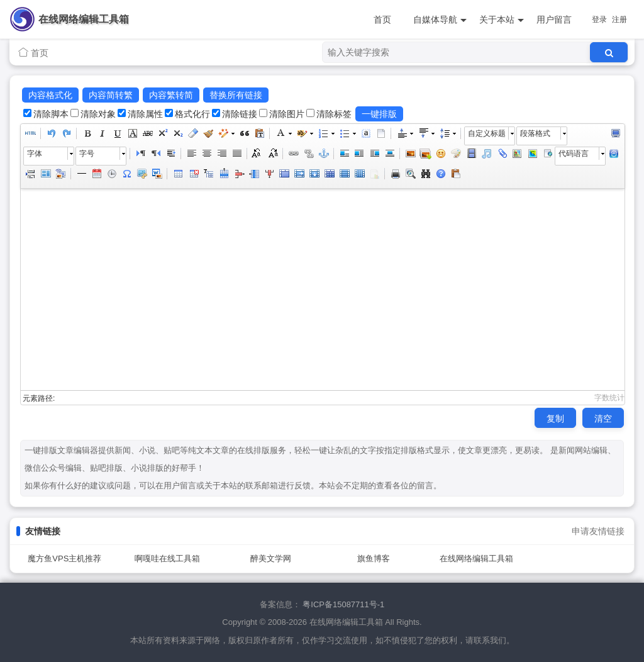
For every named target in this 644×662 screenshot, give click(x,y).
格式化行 (192, 114)
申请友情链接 (598, 531)
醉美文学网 (271, 558)
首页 (382, 20)
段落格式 (535, 133)
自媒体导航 (440, 20)
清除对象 (98, 114)
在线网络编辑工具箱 (84, 19)
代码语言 (574, 154)
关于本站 (502, 20)
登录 (599, 20)
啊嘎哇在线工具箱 (167, 558)
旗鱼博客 (374, 558)
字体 (35, 154)
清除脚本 (51, 114)
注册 (619, 20)
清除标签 (334, 114)
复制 (555, 418)
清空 (603, 418)
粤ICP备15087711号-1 (343, 604)
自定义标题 (487, 133)
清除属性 (145, 114)
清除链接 (240, 114)
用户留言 (554, 20)
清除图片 (287, 114)
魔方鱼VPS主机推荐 (64, 558)
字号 (87, 154)
